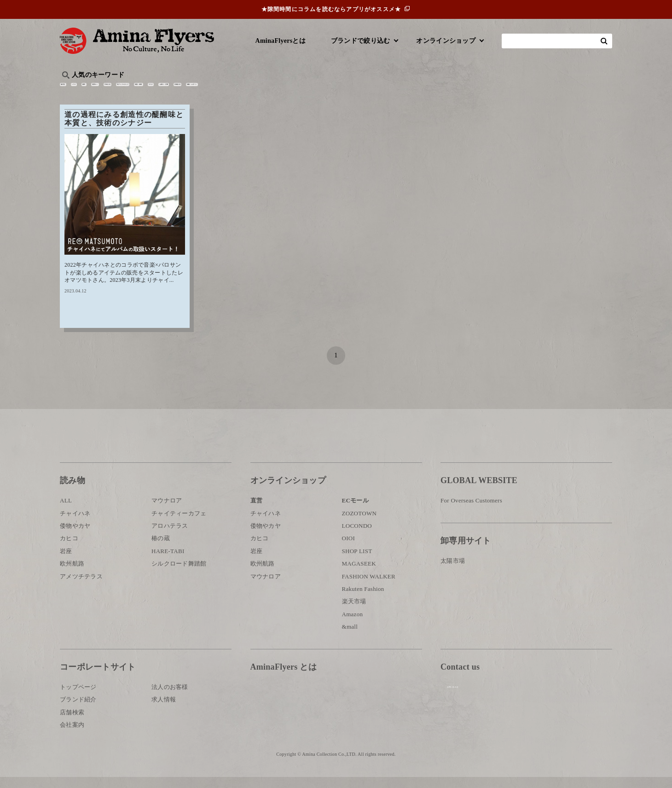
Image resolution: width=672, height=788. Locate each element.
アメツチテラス (81, 587)
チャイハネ (75, 524)
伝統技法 (454, 90)
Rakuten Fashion (363, 599)
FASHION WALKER (369, 587)
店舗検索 (72, 723)
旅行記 (74, 90)
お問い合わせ (496, 708)
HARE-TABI (168, 562)
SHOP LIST (357, 562)
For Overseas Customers (471, 511)
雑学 (138, 90)
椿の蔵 (161, 549)
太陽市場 (453, 571)
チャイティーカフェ (179, 524)
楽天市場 (354, 612)
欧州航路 (72, 575)
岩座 (66, 562)
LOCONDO (357, 536)
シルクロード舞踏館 (179, 575)
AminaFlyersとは (281, 41)
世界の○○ (172, 90)
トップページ (78, 698)
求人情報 (164, 710)
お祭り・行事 (407, 90)
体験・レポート (504, 90)
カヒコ (69, 549)
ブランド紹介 (78, 710)
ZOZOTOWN (359, 524)
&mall (350, 637)
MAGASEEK (359, 575)
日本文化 (213, 90)
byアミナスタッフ (267, 90)
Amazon (353, 625)
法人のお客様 (170, 698)
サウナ (363, 90)
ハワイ (108, 90)
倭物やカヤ (75, 536)
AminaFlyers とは (284, 677)
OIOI (349, 549)
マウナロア (167, 511)
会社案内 (72, 735)
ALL (66, 511)
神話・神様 (323, 90)
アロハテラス (170, 536)
